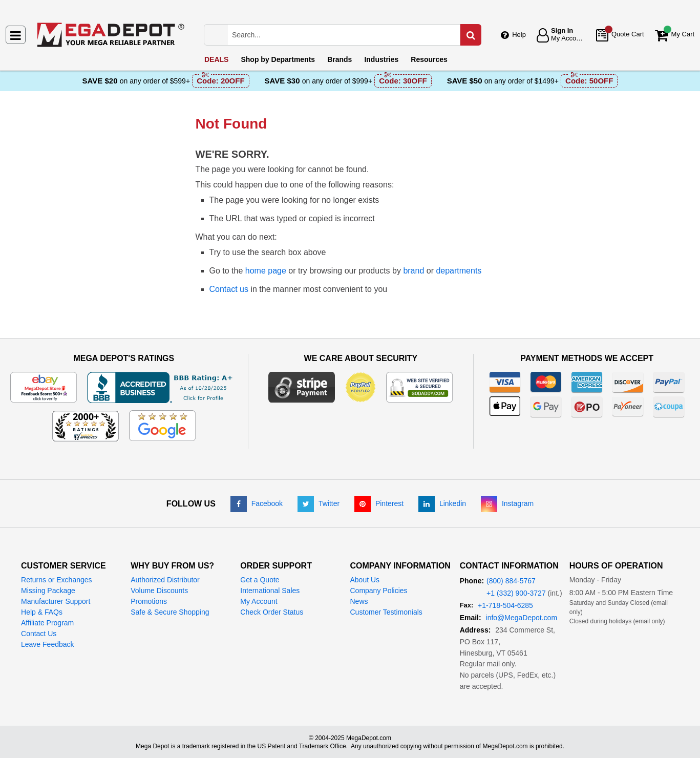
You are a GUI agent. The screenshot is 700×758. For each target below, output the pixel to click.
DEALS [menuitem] (216, 59)
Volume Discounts (159, 591)
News (359, 601)
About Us (365, 580)
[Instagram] (507, 503)
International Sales (270, 591)
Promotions (149, 601)
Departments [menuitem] (278, 59)
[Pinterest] (379, 503)
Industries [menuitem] (381, 59)
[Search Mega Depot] (353, 35)
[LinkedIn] (442, 503)
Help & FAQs (42, 612)
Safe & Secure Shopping (170, 612)
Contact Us (39, 634)
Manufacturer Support (56, 601)
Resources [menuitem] (429, 59)
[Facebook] (257, 503)
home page (266, 271)
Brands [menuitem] (340, 59)
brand (413, 271)
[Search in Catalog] (471, 35)
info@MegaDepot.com (522, 618)
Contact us (229, 289)
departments (459, 271)
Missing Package (48, 591)
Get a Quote (260, 580)
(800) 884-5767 (511, 581)
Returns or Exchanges (57, 580)
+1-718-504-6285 (505, 605)
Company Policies (378, 591)
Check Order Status (272, 612)
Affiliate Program (47, 623)
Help (519, 35)
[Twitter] (319, 503)
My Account (259, 601)
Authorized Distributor (165, 580)
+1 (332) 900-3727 (516, 593)
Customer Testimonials (386, 612)
